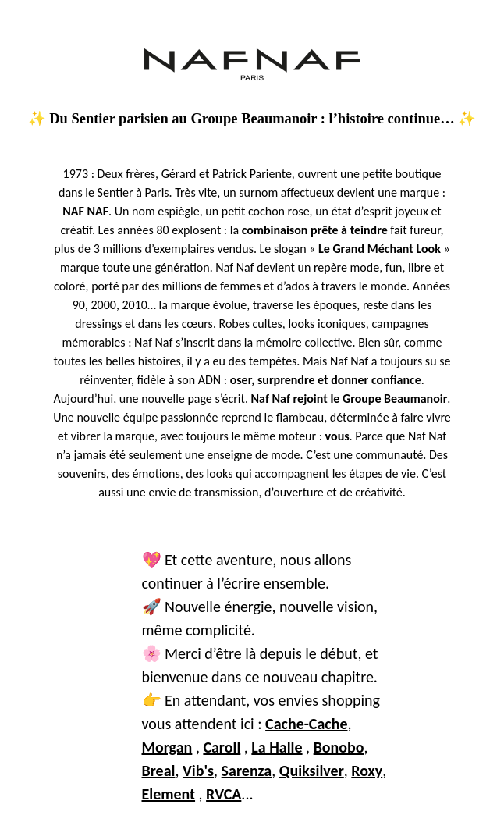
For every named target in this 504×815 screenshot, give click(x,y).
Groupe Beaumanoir (395, 399)
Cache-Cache (306, 724)
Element (169, 794)
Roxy (367, 771)
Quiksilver (312, 771)
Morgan (167, 747)
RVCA (224, 794)
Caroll (222, 747)
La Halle (277, 747)
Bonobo (339, 747)
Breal (159, 771)
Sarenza (247, 771)
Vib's (198, 771)
